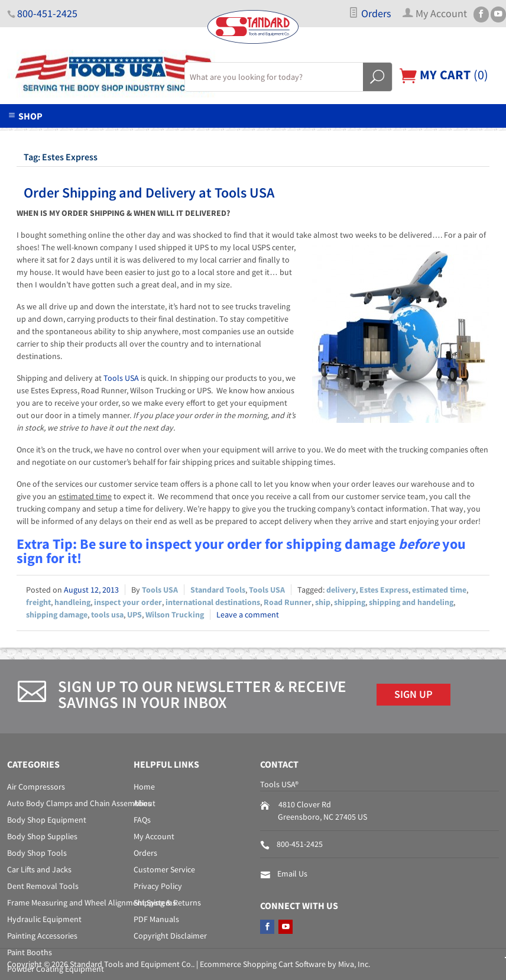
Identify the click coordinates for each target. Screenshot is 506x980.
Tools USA (121, 378)
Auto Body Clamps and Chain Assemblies (79, 803)
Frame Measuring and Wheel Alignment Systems (92, 903)
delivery (341, 590)
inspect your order (128, 602)
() (444, 75)
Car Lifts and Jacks (39, 869)
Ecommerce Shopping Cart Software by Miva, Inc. (285, 964)
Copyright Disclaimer (170, 936)
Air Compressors (36, 787)
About (145, 803)
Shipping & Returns (167, 903)
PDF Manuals (156, 919)
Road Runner (288, 602)
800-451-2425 (47, 14)
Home (144, 787)
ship (323, 602)
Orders (370, 14)
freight (38, 602)
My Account (154, 836)
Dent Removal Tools (43, 886)
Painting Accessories (42, 936)
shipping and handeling (411, 602)
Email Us (292, 874)
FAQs (142, 820)
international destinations (213, 602)
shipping (350, 602)
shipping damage (57, 614)
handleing (72, 602)
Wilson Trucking (175, 614)
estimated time (439, 590)
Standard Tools (218, 590)
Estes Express (384, 590)
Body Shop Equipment (47, 820)
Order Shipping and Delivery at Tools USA (149, 193)
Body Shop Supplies (42, 836)
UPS (134, 614)
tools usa (107, 614)
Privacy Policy (158, 886)
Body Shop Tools (37, 853)
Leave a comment (248, 614)
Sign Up (413, 694)
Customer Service (164, 869)
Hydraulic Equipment (44, 919)
